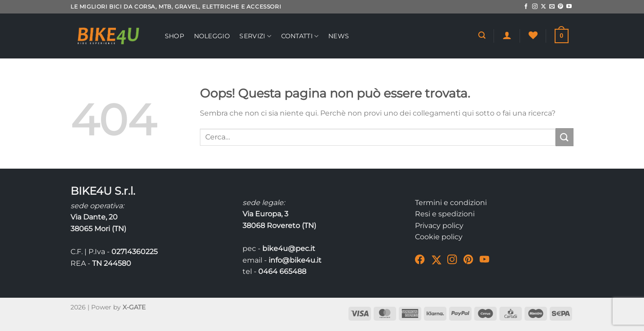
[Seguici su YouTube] (569, 7)
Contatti (300, 36)
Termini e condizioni (451, 203)
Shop (174, 36)
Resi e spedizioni (445, 214)
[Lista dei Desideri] (533, 35)
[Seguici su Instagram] (535, 7)
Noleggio (212, 36)
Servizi (255, 36)
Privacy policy (439, 226)
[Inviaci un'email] (552, 7)
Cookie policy (439, 237)
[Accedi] (507, 35)
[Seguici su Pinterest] (560, 7)
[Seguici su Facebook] (526, 7)
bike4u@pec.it (289, 248)
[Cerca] (482, 35)
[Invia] (565, 137)
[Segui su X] (543, 7)
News (339, 36)
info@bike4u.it (295, 260)
